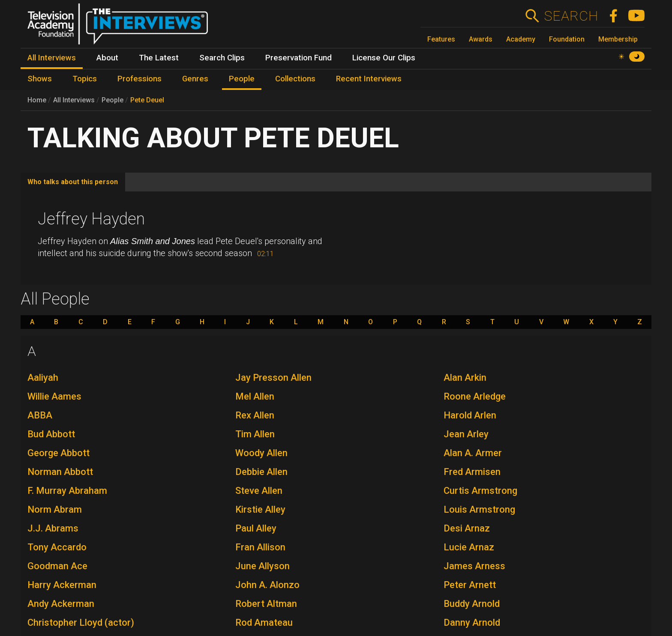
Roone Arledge (475, 396)
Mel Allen (255, 396)
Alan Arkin (465, 378)
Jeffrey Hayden (91, 219)
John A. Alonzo (267, 585)
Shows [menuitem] (40, 79)
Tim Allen (255, 434)
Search (571, 16)
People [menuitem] (242, 79)
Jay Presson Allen (273, 378)
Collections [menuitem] (295, 79)
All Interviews (74, 100)
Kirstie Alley (260, 509)
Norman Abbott (60, 472)
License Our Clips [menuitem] (384, 58)
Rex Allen (255, 415)
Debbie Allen (261, 472)
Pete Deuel (147, 100)
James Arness (474, 566)
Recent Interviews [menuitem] (369, 79)
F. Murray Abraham (67, 491)
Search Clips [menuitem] (222, 58)
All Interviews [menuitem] (52, 58)
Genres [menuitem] (195, 79)
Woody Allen (261, 453)
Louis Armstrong (479, 509)
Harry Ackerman (62, 585)
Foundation (567, 39)
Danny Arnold (472, 623)
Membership (618, 39)
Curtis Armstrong (480, 491)
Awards (481, 39)
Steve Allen (259, 491)
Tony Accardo (57, 547)
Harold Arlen (470, 415)
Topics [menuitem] (85, 79)
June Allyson (262, 566)
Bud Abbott (51, 434)
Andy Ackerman (61, 604)
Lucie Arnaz (469, 547)
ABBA (40, 415)
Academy (521, 39)
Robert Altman (266, 604)
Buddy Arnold (472, 604)
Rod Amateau (264, 623)
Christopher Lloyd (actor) (81, 623)
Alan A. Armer (473, 453)
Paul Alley (256, 528)
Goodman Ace (57, 566)
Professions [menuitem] (139, 79)
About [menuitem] (107, 58)
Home (37, 100)
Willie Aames (54, 396)
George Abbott (58, 453)
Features (441, 39)
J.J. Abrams (53, 528)
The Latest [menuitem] (159, 58)
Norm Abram (55, 509)
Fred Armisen (472, 472)
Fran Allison (260, 547)
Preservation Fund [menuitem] (298, 58)
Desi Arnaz (467, 528)
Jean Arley (466, 434)
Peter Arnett (470, 585)
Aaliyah (43, 378)
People (112, 100)
